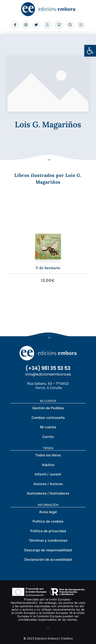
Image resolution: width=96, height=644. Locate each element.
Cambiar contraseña (48, 418)
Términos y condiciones (48, 540)
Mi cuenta (48, 427)
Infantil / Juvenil (48, 474)
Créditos (67, 638)
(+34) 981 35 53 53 (48, 368)
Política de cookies (48, 521)
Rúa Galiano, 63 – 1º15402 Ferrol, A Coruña (48, 386)
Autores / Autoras (48, 484)
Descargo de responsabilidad (48, 550)
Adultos (48, 465)
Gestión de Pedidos (48, 408)
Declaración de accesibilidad (48, 559)
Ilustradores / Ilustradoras (48, 493)
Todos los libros (48, 455)
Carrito (48, 437)
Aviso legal (48, 512)
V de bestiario (48, 268)
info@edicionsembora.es (48, 374)
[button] (90, 51)
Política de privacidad (48, 531)
